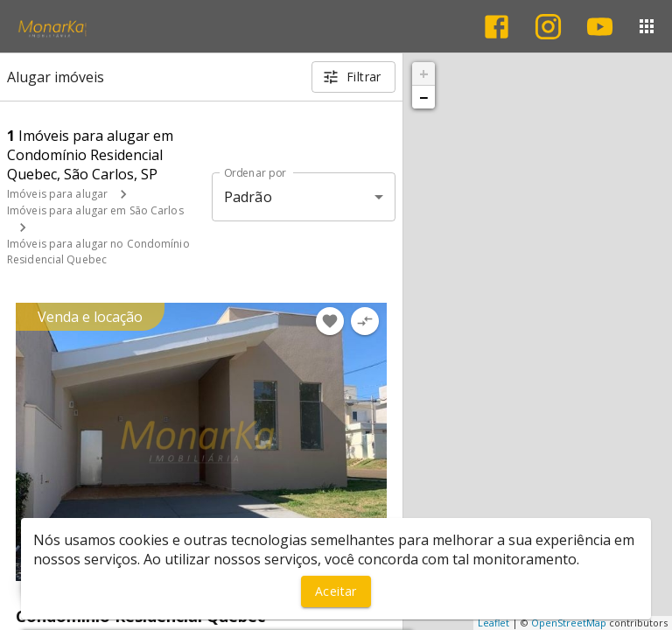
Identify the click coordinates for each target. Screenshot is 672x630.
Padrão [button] (248, 197)
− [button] (423, 97)
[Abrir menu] (647, 26)
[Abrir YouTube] (600, 27)
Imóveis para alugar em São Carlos (95, 210)
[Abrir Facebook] (497, 27)
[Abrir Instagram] (548, 27)
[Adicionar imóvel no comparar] (365, 321)
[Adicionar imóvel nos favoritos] (330, 321)
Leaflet (493, 623)
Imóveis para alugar (57, 194)
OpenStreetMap (569, 623)
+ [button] (424, 73)
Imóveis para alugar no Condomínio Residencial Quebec (98, 252)
